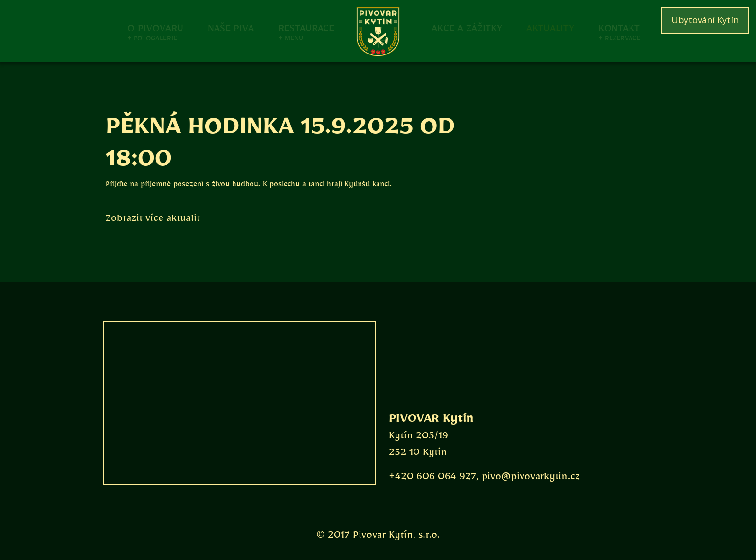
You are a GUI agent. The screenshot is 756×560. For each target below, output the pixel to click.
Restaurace (306, 27)
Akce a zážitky (467, 27)
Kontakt (619, 27)
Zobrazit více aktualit (153, 220)
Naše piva (231, 27)
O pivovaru (155, 27)
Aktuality (550, 27)
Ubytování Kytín (705, 20)
